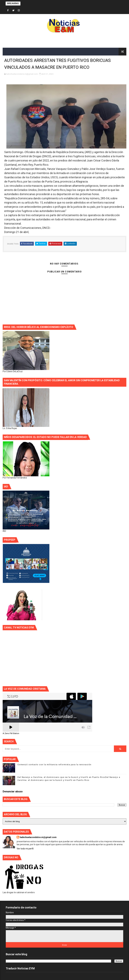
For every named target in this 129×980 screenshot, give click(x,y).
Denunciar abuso (13, 791)
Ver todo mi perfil (25, 849)
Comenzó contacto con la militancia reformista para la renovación (54, 765)
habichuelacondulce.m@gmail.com (38, 837)
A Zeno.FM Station (11, 733)
